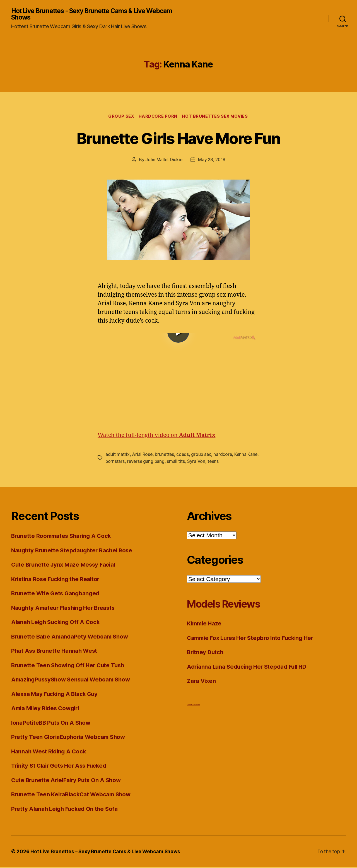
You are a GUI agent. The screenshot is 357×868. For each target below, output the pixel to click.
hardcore (225, 455)
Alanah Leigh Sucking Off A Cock (57, 623)
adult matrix (118, 455)
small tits (190, 462)
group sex (203, 455)
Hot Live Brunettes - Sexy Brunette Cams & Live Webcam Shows (84, 14)
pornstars (128, 462)
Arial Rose (142, 455)
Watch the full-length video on (159, 436)
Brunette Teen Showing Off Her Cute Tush (70, 666)
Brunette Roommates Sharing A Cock (63, 537)
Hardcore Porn (158, 117)
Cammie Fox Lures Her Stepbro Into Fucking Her (253, 638)
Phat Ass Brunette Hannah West (56, 651)
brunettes (165, 455)
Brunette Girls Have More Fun (178, 138)
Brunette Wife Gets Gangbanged (57, 594)
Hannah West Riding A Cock (50, 752)
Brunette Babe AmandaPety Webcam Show (71, 637)
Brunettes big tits (191, 705)
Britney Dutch (206, 653)
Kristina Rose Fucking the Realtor (57, 580)
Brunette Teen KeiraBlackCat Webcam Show (73, 795)
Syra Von (210, 462)
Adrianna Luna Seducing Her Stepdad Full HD (249, 667)
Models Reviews (229, 604)
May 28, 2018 (212, 161)
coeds (184, 455)
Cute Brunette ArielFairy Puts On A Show (68, 781)
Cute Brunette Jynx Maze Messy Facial (65, 565)
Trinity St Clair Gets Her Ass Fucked (61, 766)
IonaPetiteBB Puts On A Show (52, 723)
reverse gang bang (159, 462)
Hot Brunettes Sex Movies (216, 117)
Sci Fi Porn (197, 705)
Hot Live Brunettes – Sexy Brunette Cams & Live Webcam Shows (107, 852)
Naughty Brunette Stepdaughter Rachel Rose (74, 551)
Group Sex (120, 117)
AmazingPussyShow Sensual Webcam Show (73, 680)
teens (227, 462)
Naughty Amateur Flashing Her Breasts (66, 608)
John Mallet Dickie (163, 161)
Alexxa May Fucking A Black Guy (56, 694)
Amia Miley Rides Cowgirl (47, 709)
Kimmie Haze (205, 624)
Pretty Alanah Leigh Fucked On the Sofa (66, 809)
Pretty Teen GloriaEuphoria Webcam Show (70, 738)
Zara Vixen (202, 682)
